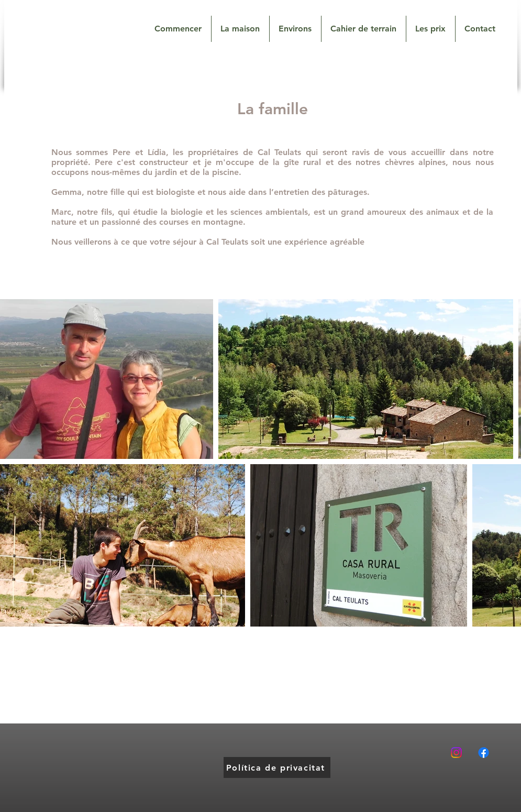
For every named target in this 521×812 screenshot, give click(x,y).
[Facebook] (484, 753)
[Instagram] (456, 753)
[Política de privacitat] (277, 767)
